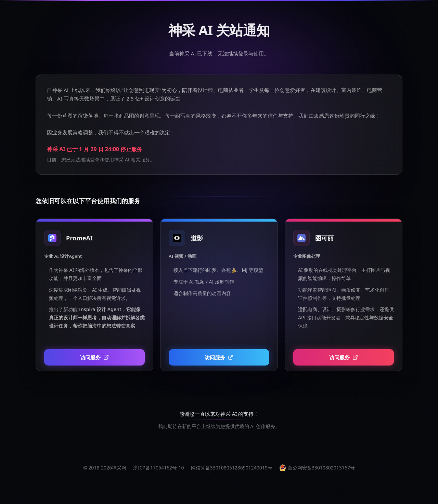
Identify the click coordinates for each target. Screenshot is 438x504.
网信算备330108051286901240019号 (232, 468)
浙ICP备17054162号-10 (159, 468)
